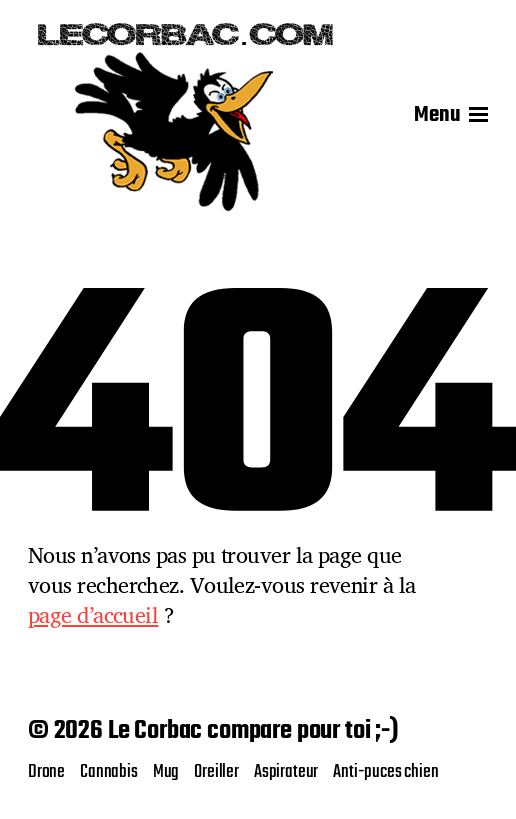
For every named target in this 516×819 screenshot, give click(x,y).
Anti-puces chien (385, 772)
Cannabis (109, 772)
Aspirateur (286, 772)
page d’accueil (93, 615)
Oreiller (216, 772)
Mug (166, 772)
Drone (46, 772)
